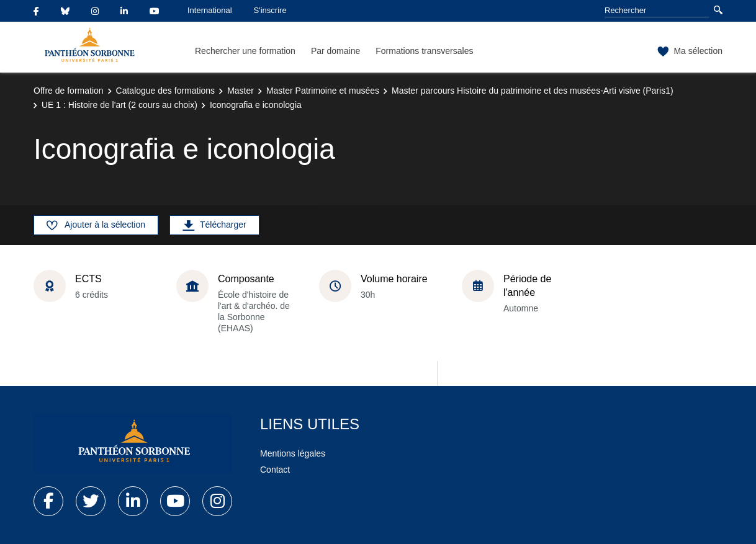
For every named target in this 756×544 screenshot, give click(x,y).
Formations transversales (424, 51)
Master (241, 91)
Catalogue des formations (166, 91)
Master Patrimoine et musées (323, 91)
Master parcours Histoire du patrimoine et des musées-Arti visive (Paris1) (533, 91)
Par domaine (335, 51)
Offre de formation (69, 91)
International (210, 10)
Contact (275, 470)
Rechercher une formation (245, 51)
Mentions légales (293, 453)
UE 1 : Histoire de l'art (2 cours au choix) (119, 105)
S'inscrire (270, 10)
